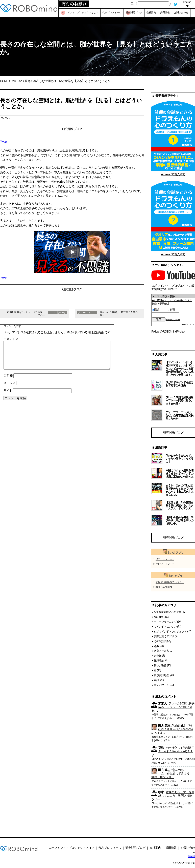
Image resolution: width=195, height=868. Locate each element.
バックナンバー (173, 320)
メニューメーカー (165, 560)
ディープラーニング (165, 622)
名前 (8, 376)
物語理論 (159, 661)
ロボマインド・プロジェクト (170, 632)
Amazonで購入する (173, 174)
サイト (8, 391)
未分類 (158, 656)
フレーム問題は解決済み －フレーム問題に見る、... (173, 708)
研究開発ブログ (72, 129)
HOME (4, 81)
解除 (172, 310)
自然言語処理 (161, 676)
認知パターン (161, 685)
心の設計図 (160, 642)
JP (187, 6)
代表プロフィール (110, 848)
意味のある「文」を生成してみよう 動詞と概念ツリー (172, 774)
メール (10, 383)
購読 (159, 310)
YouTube (17, 81)
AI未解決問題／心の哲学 (168, 612)
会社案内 (155, 848)
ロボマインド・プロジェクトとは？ (71, 848)
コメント (11, 339)
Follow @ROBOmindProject (168, 332)
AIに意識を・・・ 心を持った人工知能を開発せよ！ (172, 302)
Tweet (4, 142)
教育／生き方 (161, 651)
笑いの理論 (160, 666)
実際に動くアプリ (164, 637)
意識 (156, 647)
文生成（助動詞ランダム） (170, 583)
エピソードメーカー (166, 565)
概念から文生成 (164, 588)
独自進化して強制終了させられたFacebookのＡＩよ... (172, 730)
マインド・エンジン (165, 627)
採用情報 (171, 848)
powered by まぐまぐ (188, 324)
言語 (156, 680)
